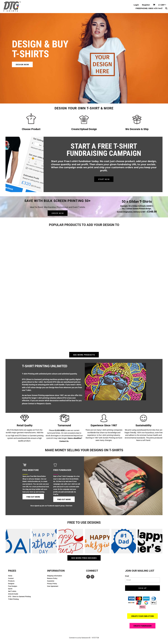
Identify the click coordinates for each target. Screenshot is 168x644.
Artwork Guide (13, 594)
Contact (31, 404)
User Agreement (53, 586)
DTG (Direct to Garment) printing (36, 379)
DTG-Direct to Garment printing (31, 436)
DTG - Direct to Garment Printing (19, 597)
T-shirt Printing (28, 374)
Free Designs (13, 586)
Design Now (54, 387)
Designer (11, 584)
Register (146, 5)
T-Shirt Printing (13, 599)
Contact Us (64, 441)
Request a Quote (44, 404)
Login (136, 5)
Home (10, 576)
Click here (69, 506)
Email (127, 576)
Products (11, 581)
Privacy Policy (52, 584)
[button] (154, 5)
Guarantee (51, 581)
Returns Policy (52, 578)
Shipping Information (55, 576)
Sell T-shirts (12, 591)
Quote (10, 589)
